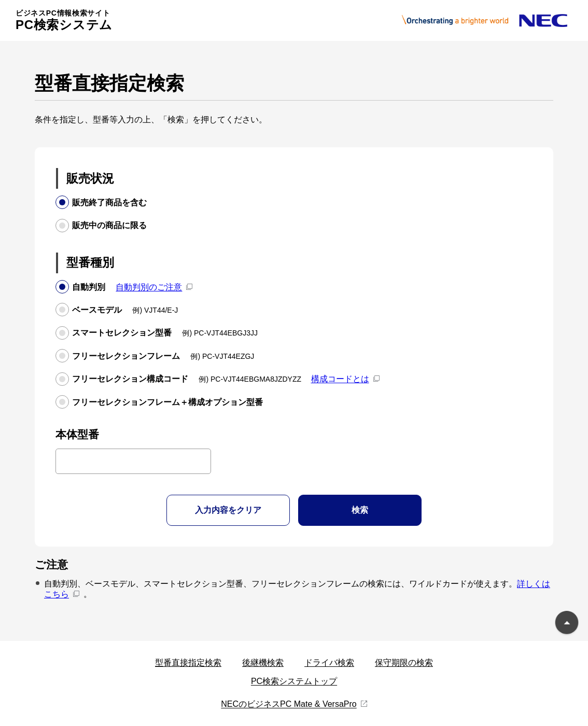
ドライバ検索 (329, 662)
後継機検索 (263, 662)
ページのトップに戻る (567, 624)
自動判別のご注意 (149, 287)
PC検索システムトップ (294, 681)
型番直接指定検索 (188, 662)
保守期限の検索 (404, 662)
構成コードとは (340, 379)
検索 (360, 510)
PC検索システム (64, 20)
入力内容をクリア (228, 510)
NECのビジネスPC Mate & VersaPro (289, 704)
